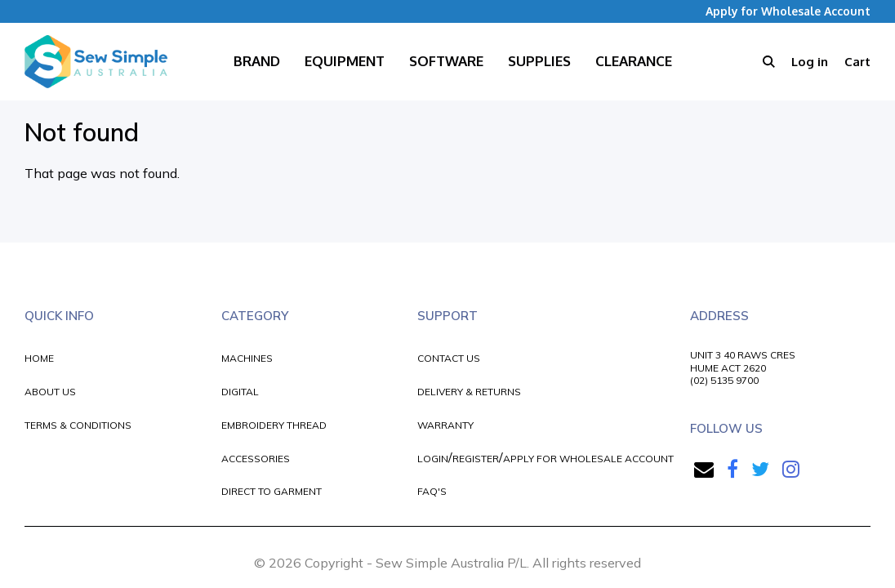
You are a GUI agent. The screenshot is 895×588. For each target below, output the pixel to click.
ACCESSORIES (256, 459)
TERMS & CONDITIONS (78, 425)
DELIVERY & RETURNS (469, 392)
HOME (39, 358)
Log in (810, 62)
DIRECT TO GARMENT (272, 491)
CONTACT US (449, 358)
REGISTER (476, 459)
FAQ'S (432, 491)
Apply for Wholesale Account (788, 11)
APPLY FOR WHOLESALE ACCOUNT (588, 459)
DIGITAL (240, 392)
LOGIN (433, 459)
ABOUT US (50, 392)
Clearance (634, 61)
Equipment (345, 61)
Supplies (539, 61)
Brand (257, 61)
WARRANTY (445, 425)
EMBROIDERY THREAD (274, 425)
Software (446, 61)
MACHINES (247, 358)
